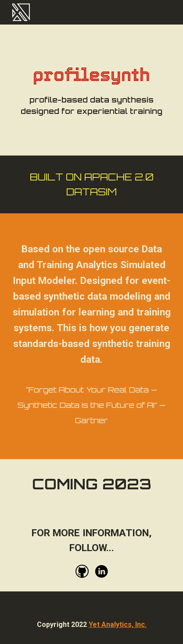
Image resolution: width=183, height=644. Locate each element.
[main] (91, 90)
